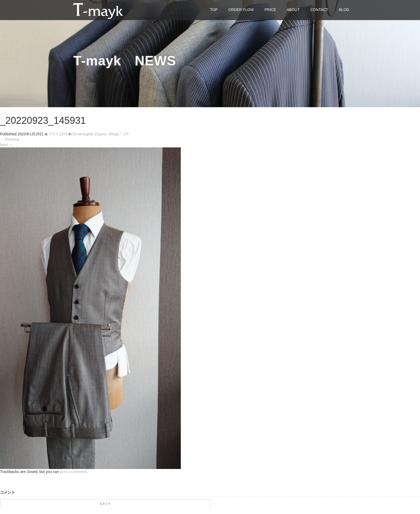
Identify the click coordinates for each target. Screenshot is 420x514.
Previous (10, 139)
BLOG (344, 10)
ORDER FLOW (241, 10)
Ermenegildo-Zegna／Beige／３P (101, 134)
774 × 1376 (58, 134)
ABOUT (293, 10)
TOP (214, 10)
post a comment (73, 472)
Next (6, 145)
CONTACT (319, 10)
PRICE (270, 10)
